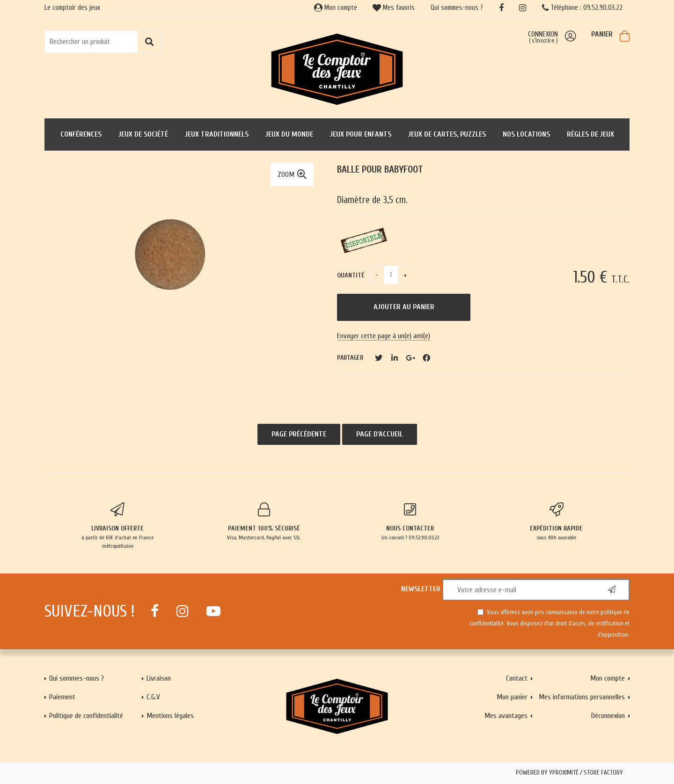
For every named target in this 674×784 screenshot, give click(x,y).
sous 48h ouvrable (557, 522)
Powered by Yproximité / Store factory (569, 773)
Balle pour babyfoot (380, 170)
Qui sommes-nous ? (457, 8)
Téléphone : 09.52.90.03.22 (582, 8)
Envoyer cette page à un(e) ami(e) (384, 336)
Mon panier (512, 697)
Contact (517, 678)
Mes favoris (394, 8)
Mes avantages (506, 716)
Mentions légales (170, 716)
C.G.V (153, 697)
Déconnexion (608, 716)
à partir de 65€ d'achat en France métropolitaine (118, 526)
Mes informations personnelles (582, 697)
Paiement (62, 697)
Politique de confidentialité (86, 716)
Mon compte (336, 8)
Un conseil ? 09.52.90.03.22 (410, 522)
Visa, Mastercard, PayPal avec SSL (264, 522)
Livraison (159, 678)
